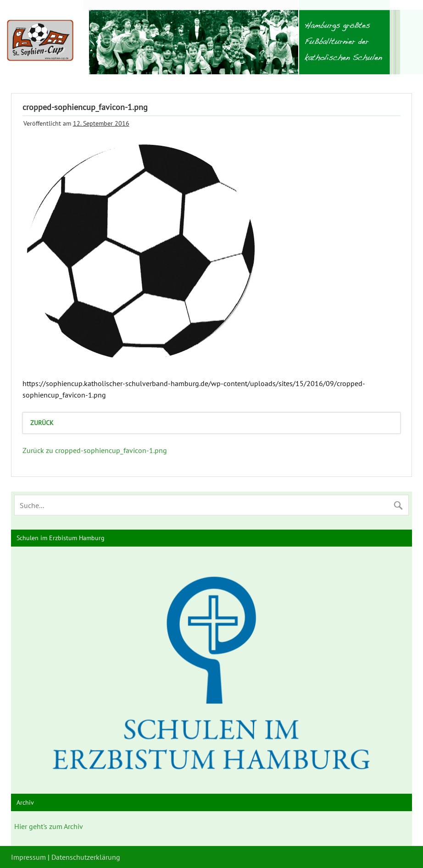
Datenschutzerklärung (86, 857)
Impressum (28, 857)
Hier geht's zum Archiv (49, 826)
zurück (42, 423)
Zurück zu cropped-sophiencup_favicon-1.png (95, 450)
